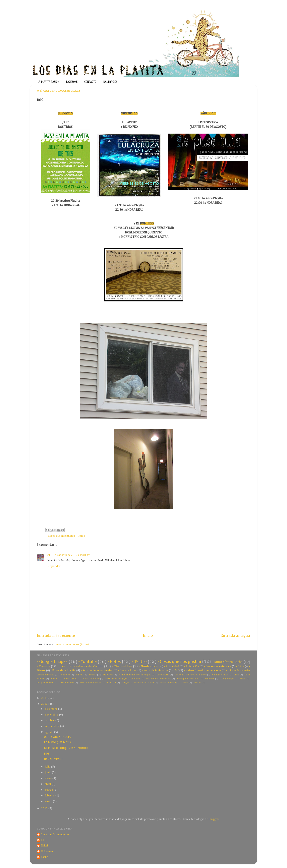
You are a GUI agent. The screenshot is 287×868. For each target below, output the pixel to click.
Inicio (148, 636)
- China (236, 675)
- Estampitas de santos (187, 679)
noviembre (52, 715)
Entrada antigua (235, 636)
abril (48, 784)
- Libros (79, 675)
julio (48, 767)
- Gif (176, 670)
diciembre (51, 709)
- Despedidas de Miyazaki (158, 679)
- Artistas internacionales (97, 670)
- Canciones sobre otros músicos (190, 675)
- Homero (64, 675)
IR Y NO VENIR (53, 759)
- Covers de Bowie (90, 679)
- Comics (43, 666)
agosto (49, 732)
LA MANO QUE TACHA (58, 743)
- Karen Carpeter (66, 683)
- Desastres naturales (218, 666)
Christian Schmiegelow (55, 835)
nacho (45, 857)
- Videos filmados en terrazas (202, 670)
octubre (50, 720)
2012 (45, 809)
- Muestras (107, 675)
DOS (47, 754)
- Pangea (125, 683)
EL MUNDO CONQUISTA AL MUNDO (66, 748)
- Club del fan (122, 666)
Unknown (47, 851)
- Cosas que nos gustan (61, 536)
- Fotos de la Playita (63, 670)
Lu (48, 555)
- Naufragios (148, 666)
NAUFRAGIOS (111, 82)
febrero (50, 796)
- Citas (240, 666)
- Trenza (184, 683)
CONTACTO (90, 82)
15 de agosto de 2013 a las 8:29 (70, 555)
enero (49, 801)
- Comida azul (68, 679)
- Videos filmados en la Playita (135, 675)
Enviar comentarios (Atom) (72, 644)
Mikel (44, 846)
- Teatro (139, 662)
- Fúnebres (209, 679)
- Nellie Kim (111, 683)
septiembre (52, 726)
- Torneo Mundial (167, 683)
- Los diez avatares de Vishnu (81, 666)
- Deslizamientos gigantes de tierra (122, 679)
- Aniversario (163, 675)
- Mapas (92, 675)
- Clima (53, 679)
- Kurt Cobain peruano (90, 683)
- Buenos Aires (127, 670)
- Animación (192, 666)
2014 (45, 698)
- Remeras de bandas (144, 683)
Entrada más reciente (56, 636)
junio (48, 773)
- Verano (197, 683)
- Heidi (242, 679)
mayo (49, 778)
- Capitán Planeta (220, 675)
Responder (54, 566)
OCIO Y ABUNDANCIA (57, 737)
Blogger (213, 819)
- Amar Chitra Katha (227, 662)
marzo (49, 790)
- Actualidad (171, 666)
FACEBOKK (72, 82)
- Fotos (81, 536)
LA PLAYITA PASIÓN (48, 82)
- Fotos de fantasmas (155, 670)
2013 (45, 704)
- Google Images (52, 662)
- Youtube (87, 662)
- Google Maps (226, 679)
